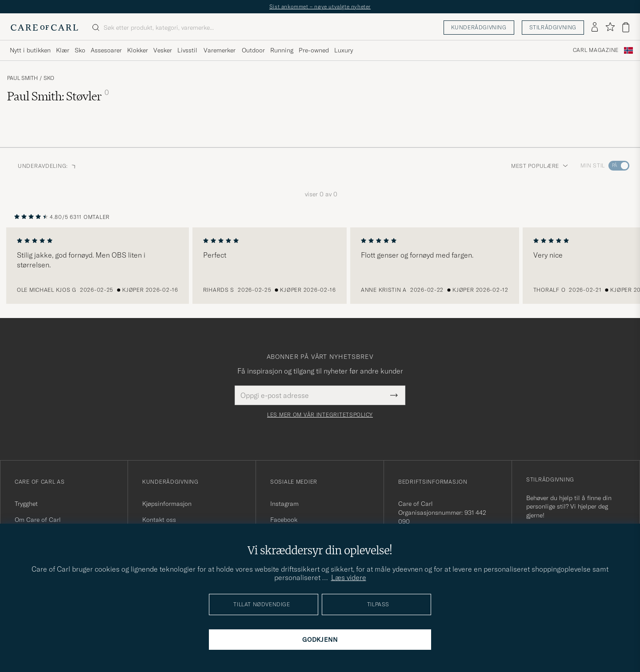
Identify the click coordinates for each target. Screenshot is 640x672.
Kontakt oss (159, 520)
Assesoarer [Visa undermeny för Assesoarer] (106, 50)
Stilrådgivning (553, 27)
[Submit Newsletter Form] (394, 395)
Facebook (284, 520)
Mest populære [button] (540, 166)
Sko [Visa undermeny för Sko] (80, 50)
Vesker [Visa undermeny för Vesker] (163, 50)
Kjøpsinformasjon (167, 504)
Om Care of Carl (38, 520)
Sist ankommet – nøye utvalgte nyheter (320, 6)
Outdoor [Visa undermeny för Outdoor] (253, 50)
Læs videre (349, 577)
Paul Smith (22, 78)
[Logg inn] (595, 28)
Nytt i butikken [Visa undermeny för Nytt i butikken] (30, 50)
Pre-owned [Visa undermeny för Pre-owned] (314, 50)
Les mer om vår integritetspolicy (320, 415)
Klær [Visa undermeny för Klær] (63, 50)
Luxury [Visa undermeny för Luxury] (344, 50)
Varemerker (220, 50)
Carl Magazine (596, 50)
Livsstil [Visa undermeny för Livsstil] (187, 50)
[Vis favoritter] (610, 27)
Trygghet (26, 504)
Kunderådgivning (479, 27)
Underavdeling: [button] (47, 166)
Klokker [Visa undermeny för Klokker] (138, 50)
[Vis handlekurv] (626, 27)
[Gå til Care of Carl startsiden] (44, 28)
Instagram (284, 504)
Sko (49, 78)
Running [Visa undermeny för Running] (282, 50)
